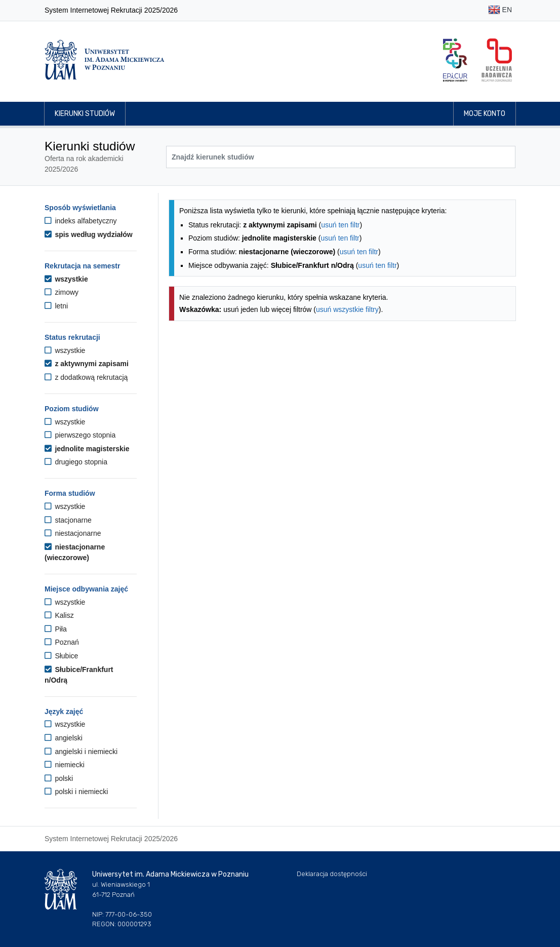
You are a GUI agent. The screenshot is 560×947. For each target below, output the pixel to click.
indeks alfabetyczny (81, 221)
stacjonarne (68, 520)
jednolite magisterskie (87, 449)
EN (500, 10)
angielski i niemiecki (81, 752)
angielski (64, 738)
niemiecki (65, 765)
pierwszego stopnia (80, 435)
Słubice (61, 656)
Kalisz (59, 615)
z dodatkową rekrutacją (86, 377)
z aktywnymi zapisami (87, 364)
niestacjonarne (73, 533)
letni (56, 306)
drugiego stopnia (76, 462)
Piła (56, 629)
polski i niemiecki (76, 792)
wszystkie (66, 279)
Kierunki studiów (85, 114)
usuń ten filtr (340, 225)
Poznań (62, 642)
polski (59, 778)
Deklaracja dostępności (332, 874)
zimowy (62, 292)
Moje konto (485, 114)
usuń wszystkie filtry (347, 309)
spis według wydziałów (89, 234)
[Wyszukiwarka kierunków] (341, 157)
